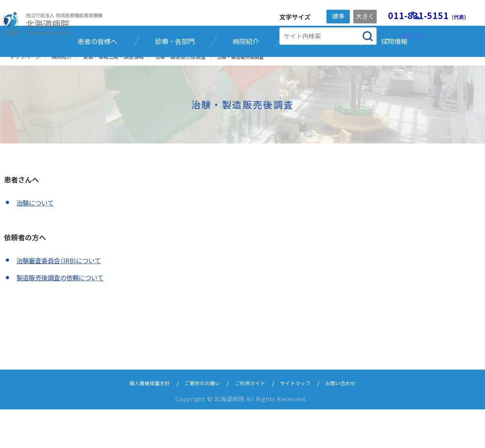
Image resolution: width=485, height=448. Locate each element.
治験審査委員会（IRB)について (63, 299)
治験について (37, 241)
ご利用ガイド (251, 421)
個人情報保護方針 (140, 421)
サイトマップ (301, 421)
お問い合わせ (351, 421)
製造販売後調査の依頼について (65, 316)
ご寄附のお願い (198, 421)
